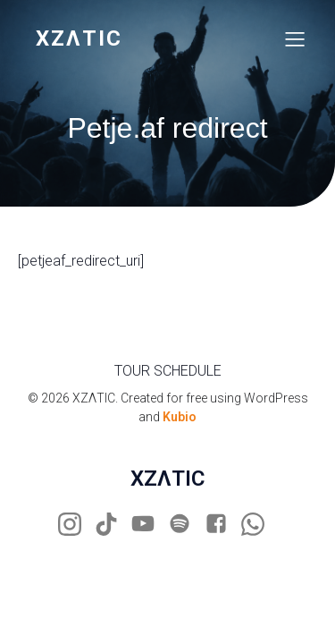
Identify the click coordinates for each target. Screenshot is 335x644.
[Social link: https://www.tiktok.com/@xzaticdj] (113, 524)
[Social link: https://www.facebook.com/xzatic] (223, 524)
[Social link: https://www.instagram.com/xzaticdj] (76, 524)
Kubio (180, 417)
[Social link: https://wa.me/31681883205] (260, 524)
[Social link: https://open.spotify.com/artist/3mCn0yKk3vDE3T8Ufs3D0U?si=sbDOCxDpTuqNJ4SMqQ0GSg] (186, 524)
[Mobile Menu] (295, 38)
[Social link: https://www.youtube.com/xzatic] (150, 524)
